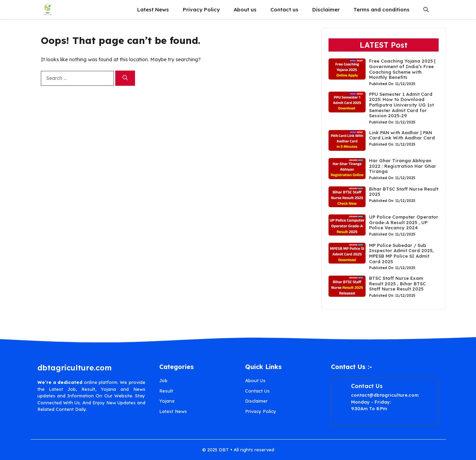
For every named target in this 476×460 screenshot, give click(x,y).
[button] (426, 10)
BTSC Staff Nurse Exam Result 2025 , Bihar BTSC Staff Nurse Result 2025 (397, 283)
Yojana (167, 401)
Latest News (153, 10)
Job (163, 380)
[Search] (125, 78)
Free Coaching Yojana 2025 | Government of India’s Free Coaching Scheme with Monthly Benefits (402, 69)
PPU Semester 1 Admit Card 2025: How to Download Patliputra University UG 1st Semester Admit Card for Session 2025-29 (401, 105)
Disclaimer (326, 10)
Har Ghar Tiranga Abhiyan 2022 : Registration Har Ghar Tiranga (403, 166)
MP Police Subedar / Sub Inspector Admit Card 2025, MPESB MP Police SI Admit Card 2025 (401, 253)
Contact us (284, 10)
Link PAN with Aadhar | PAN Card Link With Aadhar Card (402, 135)
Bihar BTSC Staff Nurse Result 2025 (404, 192)
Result (166, 391)
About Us (255, 380)
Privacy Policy (201, 10)
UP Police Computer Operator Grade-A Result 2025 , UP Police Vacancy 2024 (404, 222)
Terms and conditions (381, 10)
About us (245, 10)
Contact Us (257, 391)
